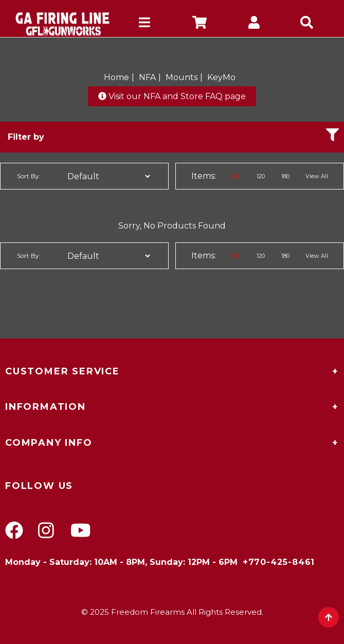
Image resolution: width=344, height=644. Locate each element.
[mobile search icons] (309, 24)
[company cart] (200, 24)
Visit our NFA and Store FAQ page (172, 96)
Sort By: (29, 176)
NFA (147, 77)
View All (317, 176)
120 (261, 176)
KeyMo (221, 77)
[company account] (254, 24)
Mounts (182, 77)
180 (285, 176)
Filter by (173, 135)
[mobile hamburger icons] (145, 24)
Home (116, 77)
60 (236, 176)
